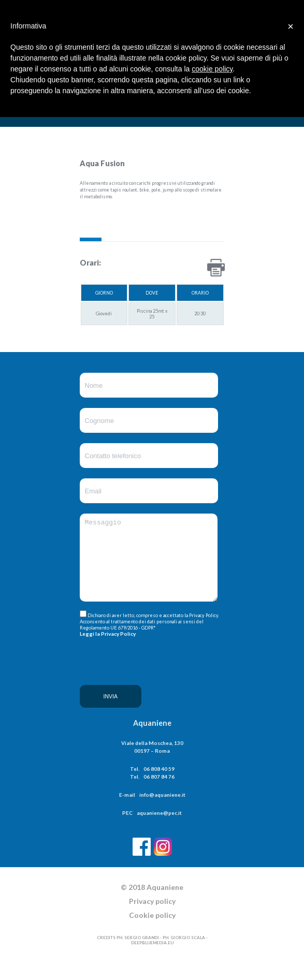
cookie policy (212, 69)
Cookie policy (152, 934)
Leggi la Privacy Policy (108, 648)
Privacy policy (152, 920)
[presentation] (122, 691)
